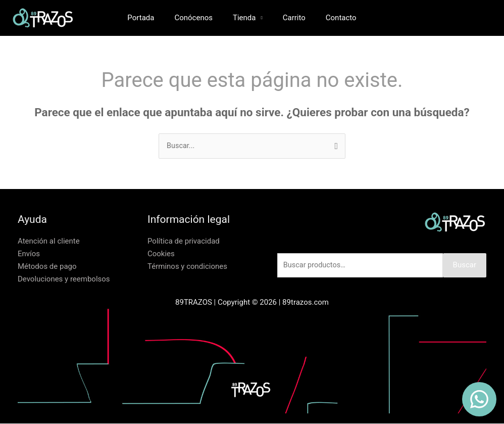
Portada (153, 18)
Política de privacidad (184, 242)
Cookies (161, 254)
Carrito (292, 18)
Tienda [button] (247, 18)
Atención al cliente (49, 242)
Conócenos (201, 18)
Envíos (29, 254)
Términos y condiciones (187, 267)
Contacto (334, 18)
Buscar (465, 266)
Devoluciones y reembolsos (64, 279)
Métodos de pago (47, 267)
